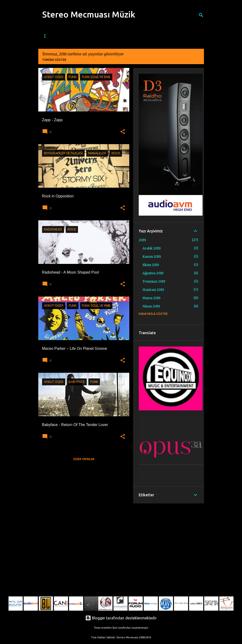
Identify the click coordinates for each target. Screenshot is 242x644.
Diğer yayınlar (84, 459)
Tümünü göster (54, 60)
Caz (90, 36)
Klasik (159, 36)
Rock (123, 36)
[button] (123, 132)
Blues (106, 36)
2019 (142, 240)
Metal (141, 36)
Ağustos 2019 (153, 273)
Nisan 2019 (151, 306)
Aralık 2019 (152, 248)
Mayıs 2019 (151, 298)
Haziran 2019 (153, 290)
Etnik (177, 36)
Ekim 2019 (151, 265)
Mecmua (71, 36)
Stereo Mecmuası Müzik (89, 14)
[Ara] (201, 15)
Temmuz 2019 (154, 281)
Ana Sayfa (49, 36)
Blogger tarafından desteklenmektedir (121, 618)
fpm (115, 628)
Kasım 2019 (152, 257)
